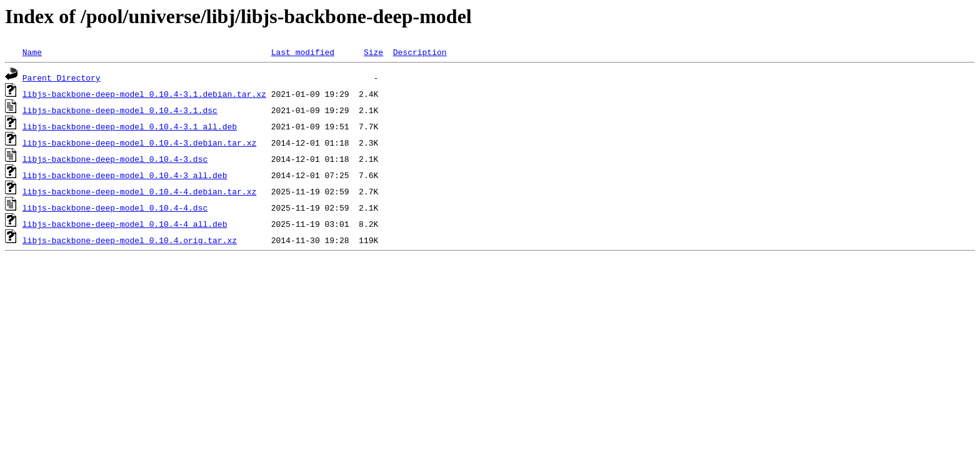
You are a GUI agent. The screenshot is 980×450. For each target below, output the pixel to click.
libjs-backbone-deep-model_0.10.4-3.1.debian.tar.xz (144, 94)
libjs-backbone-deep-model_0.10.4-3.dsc (115, 159)
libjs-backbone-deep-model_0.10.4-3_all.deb (125, 175)
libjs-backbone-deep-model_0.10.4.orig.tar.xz (130, 240)
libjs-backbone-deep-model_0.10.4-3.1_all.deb (130, 126)
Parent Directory (62, 77)
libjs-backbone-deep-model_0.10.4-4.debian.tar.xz (139, 191)
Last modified (303, 52)
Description (420, 52)
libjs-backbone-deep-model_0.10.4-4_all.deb (125, 224)
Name (32, 52)
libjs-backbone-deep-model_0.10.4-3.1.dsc (120, 110)
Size (373, 52)
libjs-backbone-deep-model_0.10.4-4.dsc (115, 207)
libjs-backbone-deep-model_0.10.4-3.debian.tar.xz (139, 142)
